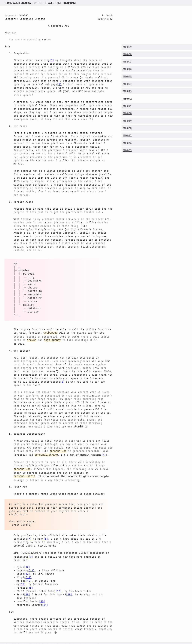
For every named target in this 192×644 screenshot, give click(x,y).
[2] (59, 84)
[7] (29, 536)
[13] (28, 574)
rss (36, 641)
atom (22, 641)
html (57, 3)
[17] (58, 587)
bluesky (78, 641)
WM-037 (127, 135)
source (10, 641)
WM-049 (127, 47)
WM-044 (127, 84)
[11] (31, 567)
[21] (45, 601)
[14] (28, 577)
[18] (27, 591)
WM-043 (127, 91)
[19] (69, 591)
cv (30, 3)
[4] (103, 453)
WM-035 (127, 150)
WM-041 (127, 106)
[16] (30, 584)
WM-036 (127, 143)
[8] (46, 536)
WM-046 (127, 69)
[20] (42, 598)
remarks (69, 3)
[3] (62, 381)
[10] (27, 563)
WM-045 (127, 76)
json (30, 641)
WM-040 (127, 113)
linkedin (91, 641)
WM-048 (127, 54)
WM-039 (127, 121)
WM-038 (127, 128)
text (49, 3)
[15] (22, 580)
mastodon (49, 641)
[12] (27, 570)
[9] (31, 553)
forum (23, 3)
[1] (52, 60)
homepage (12, 3)
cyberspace (64, 641)
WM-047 (127, 62)
